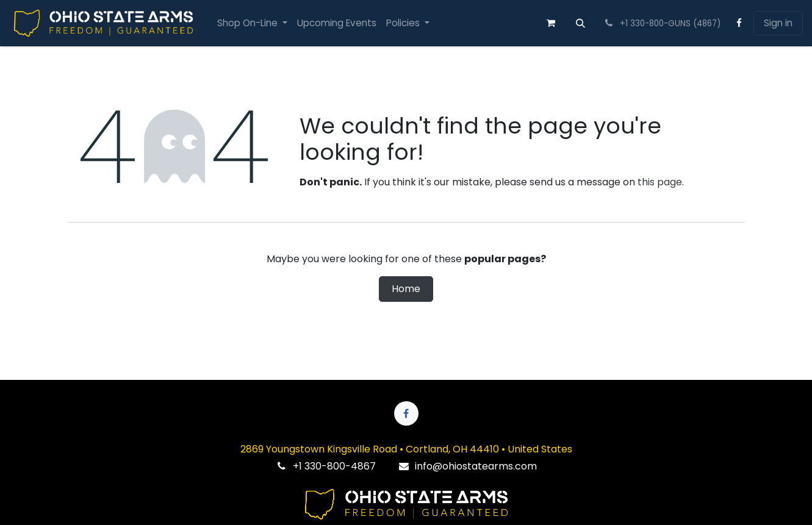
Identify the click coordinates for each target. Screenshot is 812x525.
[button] (581, 23)
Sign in (778, 23)
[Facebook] (739, 23)
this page (660, 182)
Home (406, 289)
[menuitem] (252, 23)
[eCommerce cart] (551, 23)
